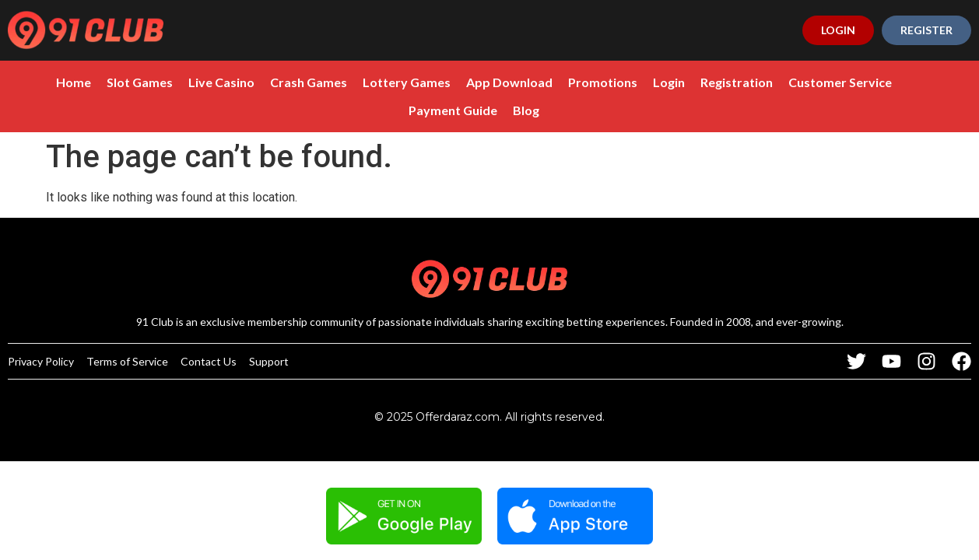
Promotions (566, 82)
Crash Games (272, 82)
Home (37, 82)
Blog (489, 110)
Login (632, 82)
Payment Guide (915, 82)
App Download (473, 82)
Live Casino (185, 82)
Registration (700, 82)
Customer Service (804, 82)
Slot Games (103, 82)
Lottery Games (370, 82)
